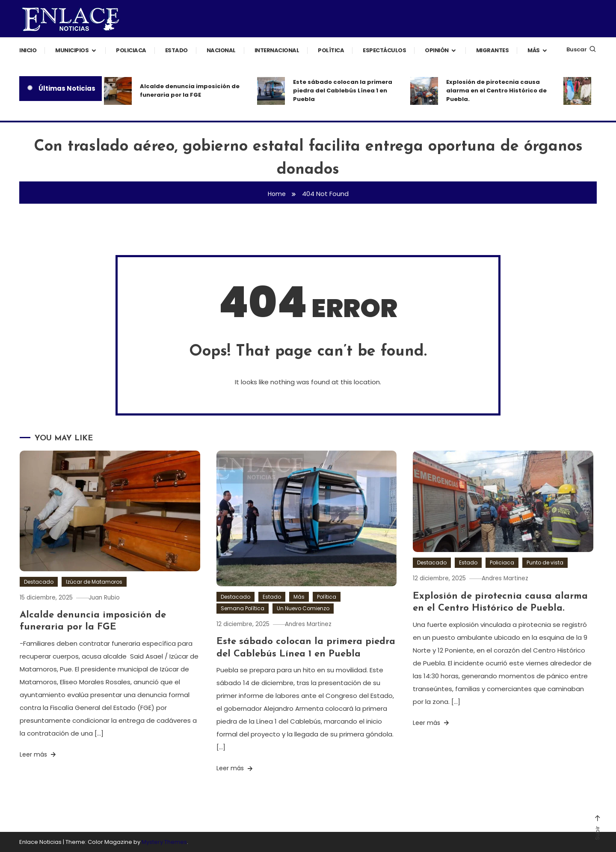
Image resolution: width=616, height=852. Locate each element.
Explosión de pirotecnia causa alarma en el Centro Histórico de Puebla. (496, 91)
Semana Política (243, 608)
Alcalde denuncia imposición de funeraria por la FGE (190, 91)
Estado (176, 50)
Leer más (38, 754)
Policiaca (131, 50)
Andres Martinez (314, 624)
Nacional (221, 50)
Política (331, 50)
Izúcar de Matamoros (94, 582)
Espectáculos (384, 50)
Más (534, 50)
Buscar (582, 49)
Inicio (28, 50)
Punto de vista (545, 563)
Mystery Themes (164, 842)
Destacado (39, 582)
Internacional (277, 50)
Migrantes (493, 50)
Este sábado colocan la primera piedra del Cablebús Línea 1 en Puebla (343, 91)
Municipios (72, 50)
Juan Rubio (110, 597)
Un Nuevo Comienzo (303, 608)
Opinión (437, 50)
